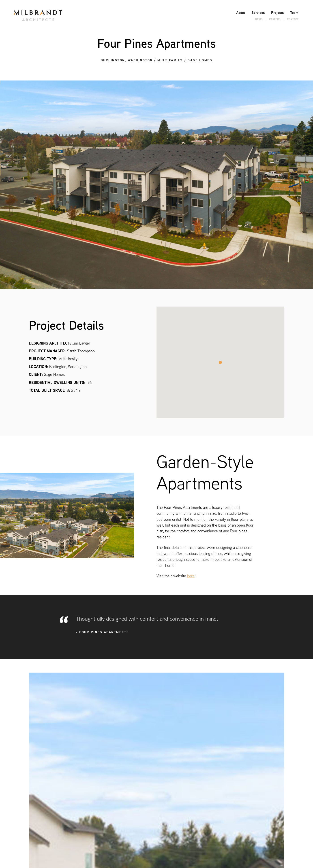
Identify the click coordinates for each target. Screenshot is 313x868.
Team (294, 13)
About (241, 13)
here (191, 576)
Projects (277, 13)
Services (258, 13)
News (259, 19)
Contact (293, 19)
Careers (275, 19)
